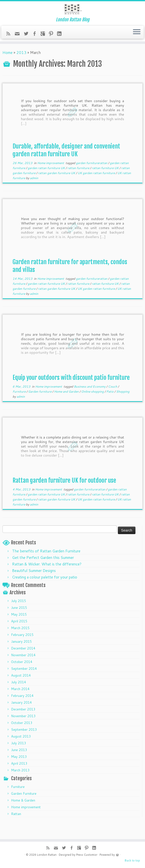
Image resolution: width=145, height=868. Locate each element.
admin (34, 192)
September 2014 (24, 683)
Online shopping (93, 406)
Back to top (132, 860)
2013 (21, 67)
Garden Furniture (24, 808)
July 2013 (18, 757)
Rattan (16, 828)
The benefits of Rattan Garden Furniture (46, 565)
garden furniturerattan (92, 177)
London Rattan (47, 855)
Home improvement (51, 177)
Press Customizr (87, 855)
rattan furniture (79, 182)
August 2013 (21, 751)
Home (8, 67)
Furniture (19, 406)
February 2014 (22, 710)
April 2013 (19, 778)
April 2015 (19, 635)
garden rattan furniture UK (47, 182)
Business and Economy (90, 401)
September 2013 (24, 744)
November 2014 (23, 669)
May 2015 (19, 629)
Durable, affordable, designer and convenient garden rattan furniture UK (66, 164)
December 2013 (23, 724)
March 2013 (20, 784)
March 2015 (20, 642)
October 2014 (22, 676)
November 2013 (23, 730)
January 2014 (21, 717)
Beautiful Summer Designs (34, 585)
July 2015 (18, 615)
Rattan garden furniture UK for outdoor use (64, 495)
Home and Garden (67, 406)
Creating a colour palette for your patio (45, 591)
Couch (113, 401)
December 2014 (23, 663)
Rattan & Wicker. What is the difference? (47, 578)
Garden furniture (40, 406)
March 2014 (20, 703)
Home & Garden (23, 815)
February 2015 (22, 649)
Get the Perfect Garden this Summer (43, 572)
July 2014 (18, 696)
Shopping (123, 406)
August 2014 (21, 690)
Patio (110, 406)
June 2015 (19, 622)
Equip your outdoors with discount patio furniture (71, 392)
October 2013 (22, 737)
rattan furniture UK (106, 182)
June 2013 (19, 764)
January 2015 (21, 656)
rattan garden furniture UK (57, 187)
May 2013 (19, 771)
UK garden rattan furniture (97, 187)
